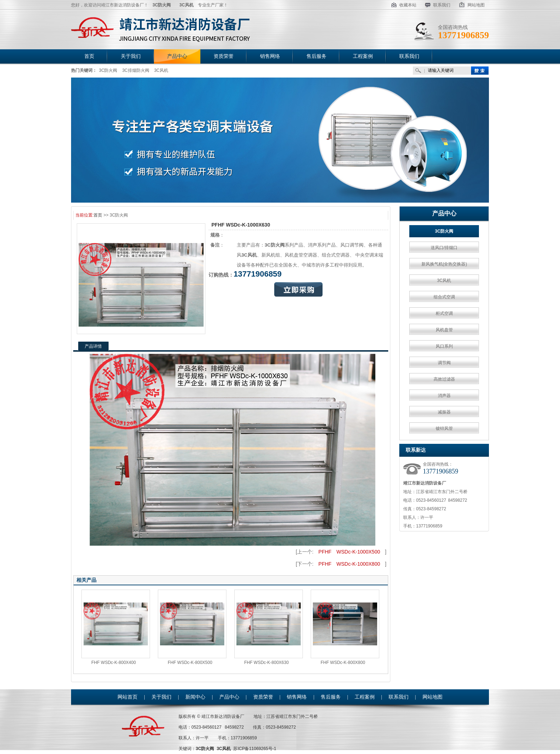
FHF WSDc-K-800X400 (114, 663)
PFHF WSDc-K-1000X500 (349, 552)
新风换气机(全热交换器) (444, 264)
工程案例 (365, 697)
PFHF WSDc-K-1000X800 (349, 564)
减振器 (444, 412)
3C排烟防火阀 (136, 70)
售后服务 (331, 697)
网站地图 (472, 5)
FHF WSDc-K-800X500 (190, 663)
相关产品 (86, 580)
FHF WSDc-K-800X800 (343, 663)
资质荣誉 (263, 697)
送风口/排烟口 (444, 248)
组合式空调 (444, 297)
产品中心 (444, 214)
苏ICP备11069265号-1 (255, 749)
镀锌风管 (444, 428)
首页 (98, 215)
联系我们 (438, 5)
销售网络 (297, 697)
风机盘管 (444, 330)
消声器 (444, 396)
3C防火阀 (108, 70)
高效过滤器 (444, 379)
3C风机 (161, 70)
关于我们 (161, 697)
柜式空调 (444, 313)
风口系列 (444, 346)
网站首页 (127, 697)
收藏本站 (404, 5)
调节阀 (444, 363)
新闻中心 (195, 697)
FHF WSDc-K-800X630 (267, 663)
